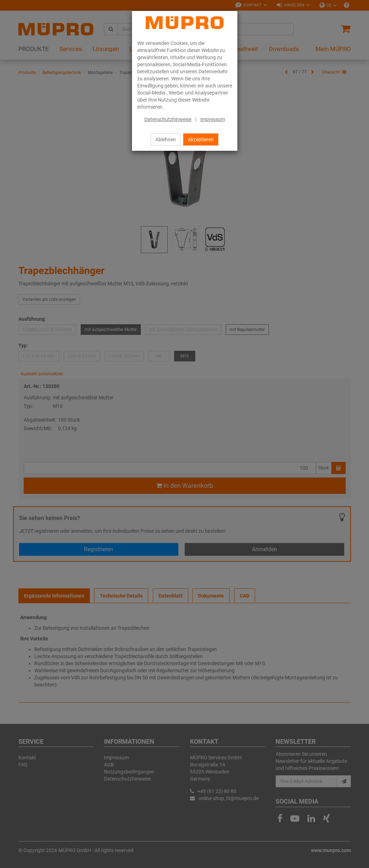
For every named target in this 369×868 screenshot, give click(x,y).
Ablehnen (166, 139)
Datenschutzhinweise (168, 119)
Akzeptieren (201, 139)
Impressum (213, 119)
